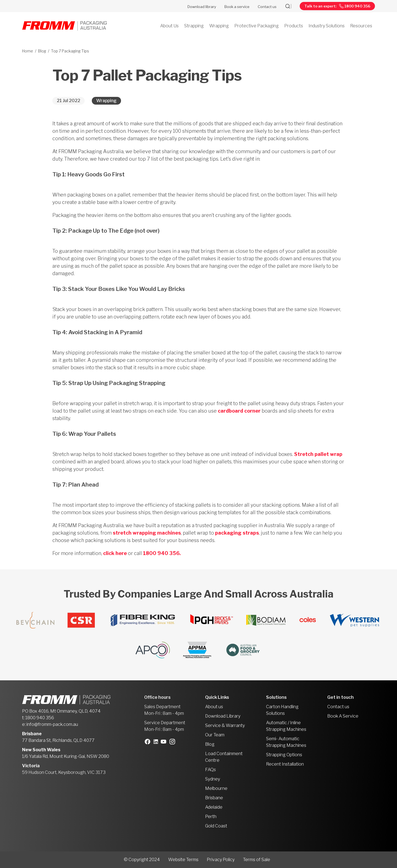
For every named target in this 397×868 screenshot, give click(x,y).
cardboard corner (239, 411)
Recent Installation (285, 764)
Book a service (237, 7)
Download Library (223, 716)
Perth (211, 817)
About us (214, 707)
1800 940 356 (40, 718)
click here (115, 553)
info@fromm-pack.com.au (52, 724)
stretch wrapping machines (147, 533)
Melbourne (216, 788)
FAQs (210, 770)
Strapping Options (284, 755)
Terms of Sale (257, 860)
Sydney (213, 779)
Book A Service (343, 716)
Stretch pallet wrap (318, 454)
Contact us (267, 7)
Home (28, 51)
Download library (202, 7)
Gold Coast (216, 826)
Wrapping (106, 101)
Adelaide (214, 807)
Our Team (215, 735)
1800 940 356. (163, 553)
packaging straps (237, 533)
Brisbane (214, 798)
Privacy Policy (221, 860)
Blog (42, 51)
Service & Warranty (225, 725)
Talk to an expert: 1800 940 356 (337, 6)
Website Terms (183, 860)
